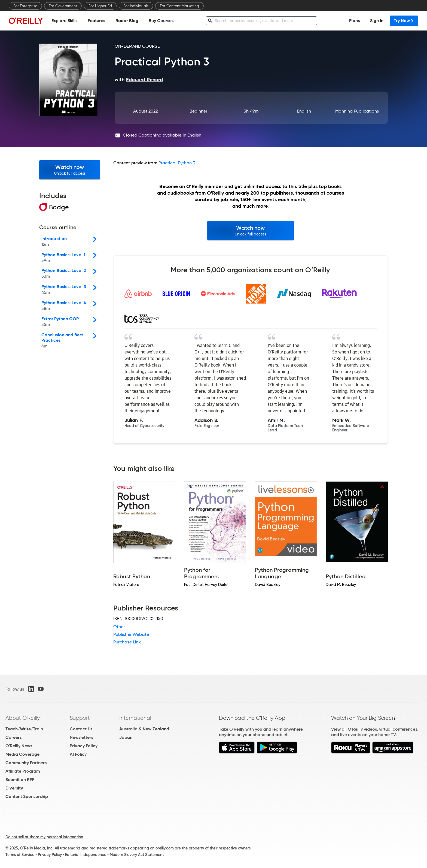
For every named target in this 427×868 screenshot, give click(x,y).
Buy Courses (161, 21)
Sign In (377, 21)
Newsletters (81, 737)
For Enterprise (25, 6)
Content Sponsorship (27, 796)
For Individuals (136, 6)
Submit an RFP (20, 780)
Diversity (14, 788)
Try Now (404, 21)
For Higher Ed (100, 6)
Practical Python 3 (177, 163)
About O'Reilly (23, 718)
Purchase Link (127, 642)
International (135, 718)
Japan (126, 737)
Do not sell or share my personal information (44, 837)
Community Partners (26, 763)
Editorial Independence (86, 855)
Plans (354, 21)
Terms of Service (20, 855)
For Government (63, 6)
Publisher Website (131, 634)
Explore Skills (64, 21)
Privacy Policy (84, 746)
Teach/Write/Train (24, 729)
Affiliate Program (23, 771)
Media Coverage (22, 754)
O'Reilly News (19, 746)
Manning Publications (357, 111)
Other (119, 627)
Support (80, 718)
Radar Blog (127, 21)
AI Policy (78, 754)
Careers (13, 737)
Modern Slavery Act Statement (137, 855)
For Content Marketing (179, 6)
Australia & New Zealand (144, 729)
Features (96, 21)
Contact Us (81, 729)
